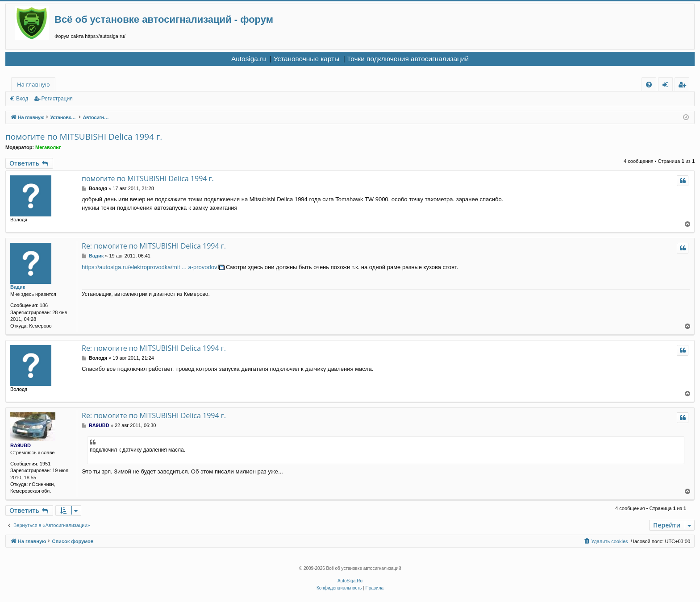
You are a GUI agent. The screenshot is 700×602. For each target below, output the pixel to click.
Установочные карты (307, 59)
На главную (33, 84)
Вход (22, 99)
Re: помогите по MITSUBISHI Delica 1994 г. (154, 246)
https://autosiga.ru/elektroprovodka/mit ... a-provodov (150, 267)
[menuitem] (649, 85)
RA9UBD (21, 445)
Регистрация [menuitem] (684, 86)
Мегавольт (48, 147)
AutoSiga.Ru (350, 581)
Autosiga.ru (249, 59)
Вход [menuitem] (667, 86)
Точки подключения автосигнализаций (408, 59)
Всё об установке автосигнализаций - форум (164, 19)
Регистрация (57, 99)
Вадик (18, 287)
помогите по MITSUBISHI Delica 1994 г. (84, 137)
